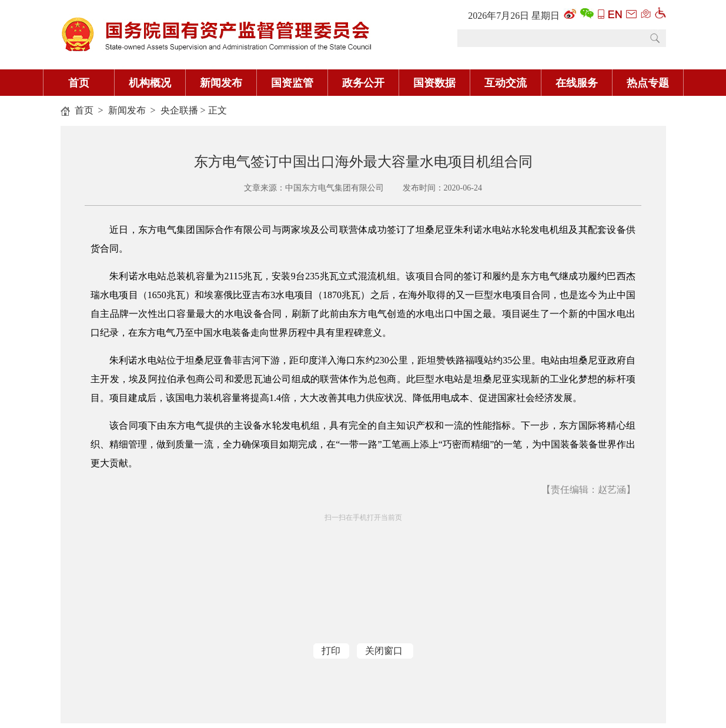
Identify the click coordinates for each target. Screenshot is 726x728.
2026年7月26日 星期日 (514, 16)
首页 (79, 83)
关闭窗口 (384, 651)
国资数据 (434, 83)
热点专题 (648, 83)
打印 (331, 651)
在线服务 (577, 83)
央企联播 (179, 110)
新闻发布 (221, 83)
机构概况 (150, 83)
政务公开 (363, 83)
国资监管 (292, 83)
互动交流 (506, 83)
